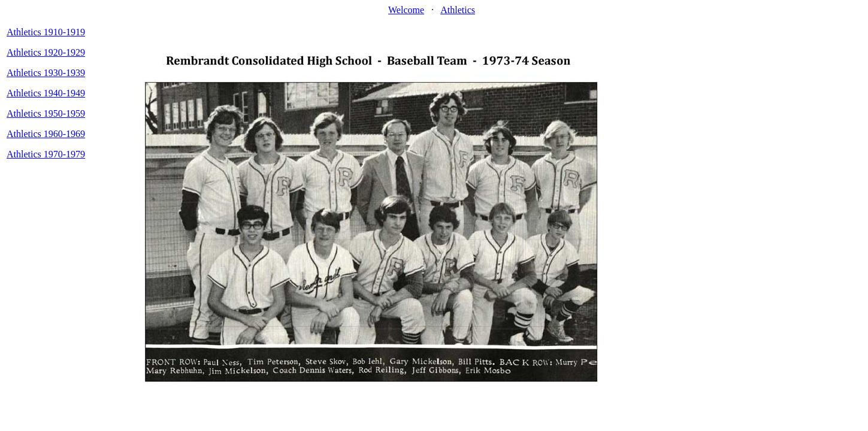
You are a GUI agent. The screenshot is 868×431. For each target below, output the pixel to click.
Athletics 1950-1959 (46, 113)
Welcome (406, 10)
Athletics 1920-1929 (46, 52)
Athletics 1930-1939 (46, 73)
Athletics (458, 10)
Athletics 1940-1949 (46, 93)
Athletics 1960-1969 (46, 134)
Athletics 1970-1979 (46, 154)
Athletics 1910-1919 (46, 32)
